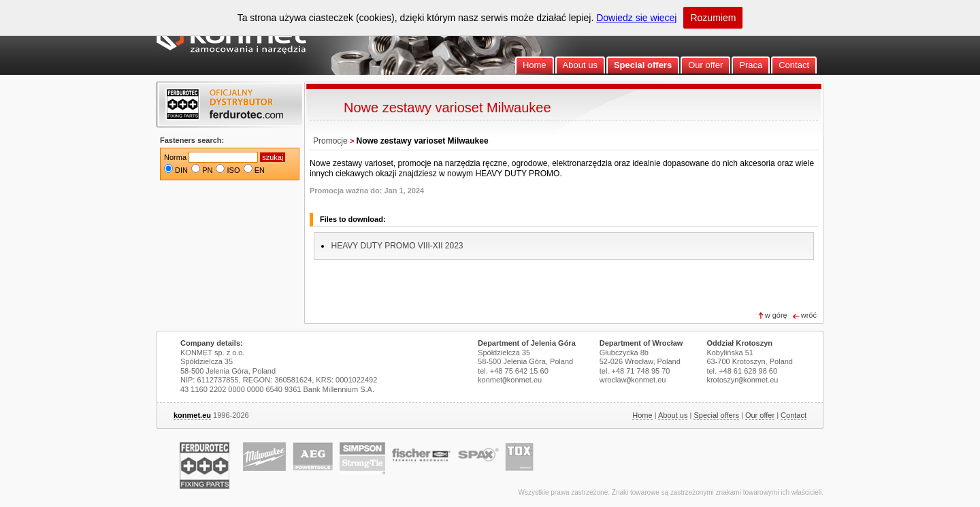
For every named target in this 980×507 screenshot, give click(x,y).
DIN (181, 170)
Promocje (330, 141)
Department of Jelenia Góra (527, 343)
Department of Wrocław (641, 343)
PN (207, 170)
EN (260, 170)
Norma (175, 157)
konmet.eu (192, 415)
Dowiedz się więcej (636, 18)
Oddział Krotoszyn (739, 343)
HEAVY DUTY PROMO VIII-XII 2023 (397, 246)
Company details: (212, 343)
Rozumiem (713, 18)
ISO (234, 170)
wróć (809, 315)
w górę (776, 315)
